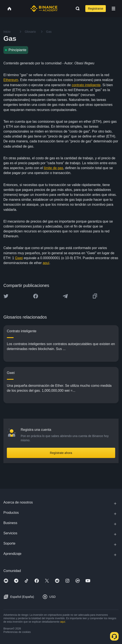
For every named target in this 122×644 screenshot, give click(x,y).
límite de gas (53, 168)
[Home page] (44, 9)
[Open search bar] (76, 9)
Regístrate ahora (61, 453)
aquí (46, 263)
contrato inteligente (86, 85)
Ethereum (11, 80)
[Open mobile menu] (113, 9)
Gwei (19, 258)
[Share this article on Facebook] (36, 296)
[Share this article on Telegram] (65, 296)
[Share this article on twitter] (6, 296)
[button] (113, 9)
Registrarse (96, 9)
